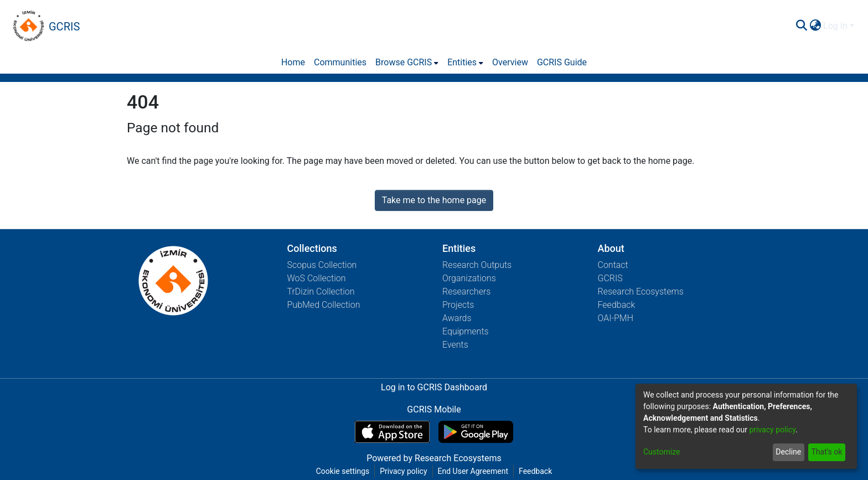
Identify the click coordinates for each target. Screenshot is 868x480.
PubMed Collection (324, 305)
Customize (662, 452)
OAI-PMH (616, 318)
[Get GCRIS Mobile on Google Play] (476, 432)
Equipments (466, 331)
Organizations (469, 278)
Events (455, 345)
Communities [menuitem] (340, 62)
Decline (788, 452)
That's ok (826, 452)
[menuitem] (815, 26)
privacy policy (772, 430)
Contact (613, 265)
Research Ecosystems (641, 291)
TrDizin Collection (321, 291)
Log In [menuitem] (835, 26)
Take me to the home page (434, 200)
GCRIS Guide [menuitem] (562, 62)
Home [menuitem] (293, 62)
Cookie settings (343, 471)
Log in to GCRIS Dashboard (434, 387)
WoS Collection (317, 278)
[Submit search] (801, 26)
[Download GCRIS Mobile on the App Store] (392, 432)
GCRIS (610, 278)
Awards (457, 318)
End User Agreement (473, 471)
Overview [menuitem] (510, 62)
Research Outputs (477, 265)
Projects (458, 305)
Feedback (617, 305)
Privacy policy (403, 471)
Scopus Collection (322, 265)
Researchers (466, 291)
